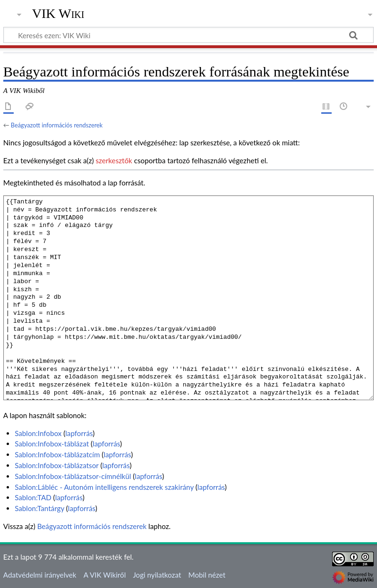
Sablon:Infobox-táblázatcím (57, 454)
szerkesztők (114, 160)
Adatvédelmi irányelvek (40, 575)
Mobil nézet (207, 575)
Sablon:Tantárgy (39, 508)
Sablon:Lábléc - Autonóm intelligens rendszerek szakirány (104, 487)
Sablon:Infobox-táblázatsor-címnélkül (73, 476)
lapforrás (79, 433)
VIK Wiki (58, 14)
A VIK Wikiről (105, 575)
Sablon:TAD (33, 497)
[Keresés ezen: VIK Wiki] (188, 35)
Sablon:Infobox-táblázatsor (56, 465)
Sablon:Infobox (38, 433)
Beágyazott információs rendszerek (57, 125)
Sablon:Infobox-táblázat (52, 444)
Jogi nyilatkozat (157, 575)
